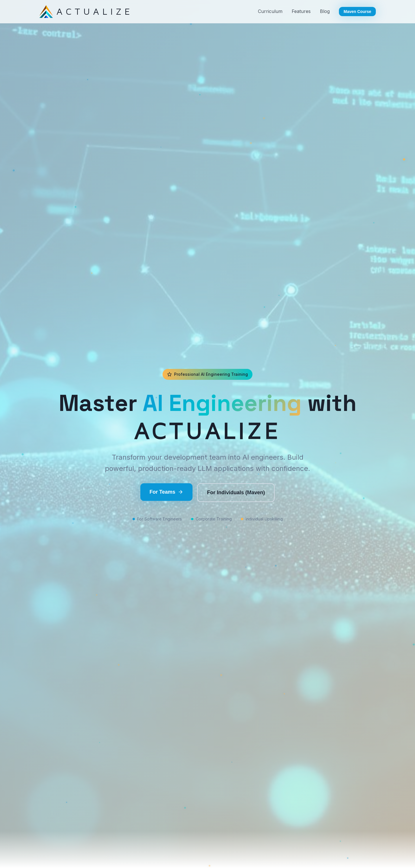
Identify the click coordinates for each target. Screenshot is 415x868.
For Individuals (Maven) (236, 493)
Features (301, 11)
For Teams (167, 492)
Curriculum (270, 11)
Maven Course (357, 12)
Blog (325, 11)
